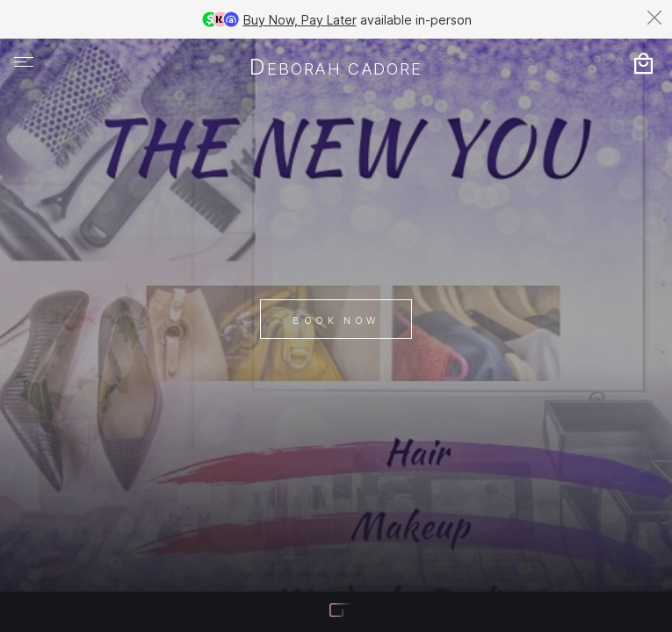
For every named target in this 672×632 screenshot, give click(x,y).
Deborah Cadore (336, 68)
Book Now (336, 320)
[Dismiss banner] (654, 18)
